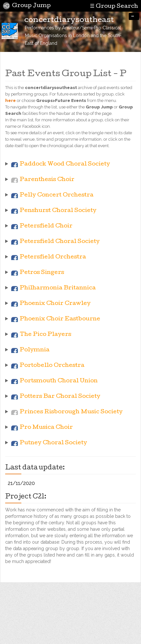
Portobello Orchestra (52, 366)
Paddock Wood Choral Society (65, 164)
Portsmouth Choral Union (59, 381)
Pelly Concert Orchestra (57, 195)
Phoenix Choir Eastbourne (60, 319)
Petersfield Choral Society (60, 242)
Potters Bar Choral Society (60, 397)
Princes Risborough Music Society (71, 412)
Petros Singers (42, 273)
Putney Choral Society (53, 443)
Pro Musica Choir (46, 428)
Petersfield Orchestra (53, 257)
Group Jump (27, 6)
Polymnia (35, 350)
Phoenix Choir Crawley (55, 304)
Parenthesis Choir (47, 180)
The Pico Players (45, 335)
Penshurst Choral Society (58, 211)
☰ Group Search (114, 6)
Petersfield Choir (46, 226)
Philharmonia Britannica (58, 288)
